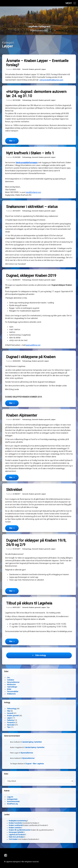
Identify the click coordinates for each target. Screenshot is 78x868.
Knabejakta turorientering (18, 822)
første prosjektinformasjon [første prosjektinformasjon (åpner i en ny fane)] (27, 163)
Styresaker (11, 726)
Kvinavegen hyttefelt (16, 833)
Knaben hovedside (15, 824)
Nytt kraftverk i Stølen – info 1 (30, 154)
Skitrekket (14, 491)
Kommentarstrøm (13, 803)
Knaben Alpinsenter (22, 416)
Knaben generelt (35, 70)
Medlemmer (11, 686)
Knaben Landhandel (16, 826)
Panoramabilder (13, 693)
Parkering (10, 721)
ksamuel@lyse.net (33, 346)
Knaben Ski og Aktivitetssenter (20, 831)
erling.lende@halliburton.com (51, 81)
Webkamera (11, 695)
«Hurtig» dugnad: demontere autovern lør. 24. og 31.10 (36, 95)
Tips (48, 609)
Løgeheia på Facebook (17, 836)
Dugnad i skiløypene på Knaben (31, 358)
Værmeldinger (12, 688)
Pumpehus (11, 724)
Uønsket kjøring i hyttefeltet (32, 743)
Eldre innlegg (41, 656)
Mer (11, 142)
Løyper (44, 70)
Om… (9, 679)
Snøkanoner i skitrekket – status (32, 208)
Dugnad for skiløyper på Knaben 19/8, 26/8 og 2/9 (36, 543)
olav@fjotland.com (33, 193)
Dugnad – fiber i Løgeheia (35, 765)
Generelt (25, 70)
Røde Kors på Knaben (16, 838)
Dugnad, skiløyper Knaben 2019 (31, 277)
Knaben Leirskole (15, 829)
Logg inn (10, 798)
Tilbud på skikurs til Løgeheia (29, 604)
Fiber (9, 712)
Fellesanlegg (27, 101)
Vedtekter (11, 681)
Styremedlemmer (13, 683)
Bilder (9, 690)
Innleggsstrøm (12, 800)
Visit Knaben (13, 840)
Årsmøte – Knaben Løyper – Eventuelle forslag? (37, 64)
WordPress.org (12, 805)
